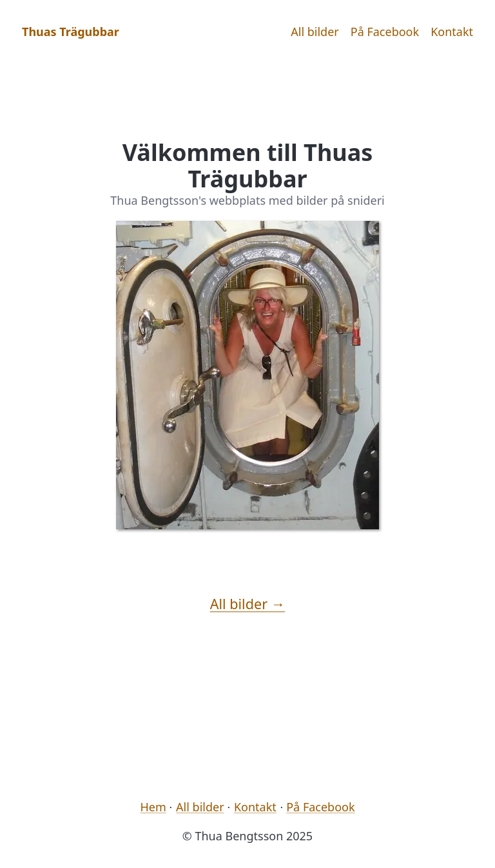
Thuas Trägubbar (71, 32)
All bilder (315, 32)
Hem (153, 807)
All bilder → (248, 604)
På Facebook (385, 32)
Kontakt (452, 32)
